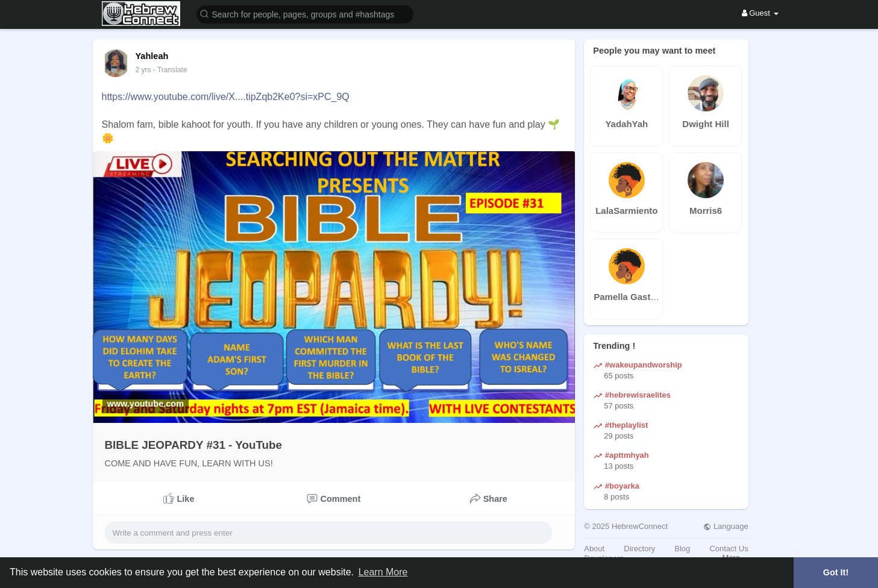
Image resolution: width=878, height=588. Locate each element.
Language (726, 526)
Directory (639, 549)
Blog (682, 549)
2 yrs (143, 70)
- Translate (170, 70)
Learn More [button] (383, 572)
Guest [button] (760, 13)
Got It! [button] (836, 572)
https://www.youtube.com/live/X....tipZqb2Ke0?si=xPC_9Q (226, 97)
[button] (305, 14)
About (594, 549)
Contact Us (729, 549)
